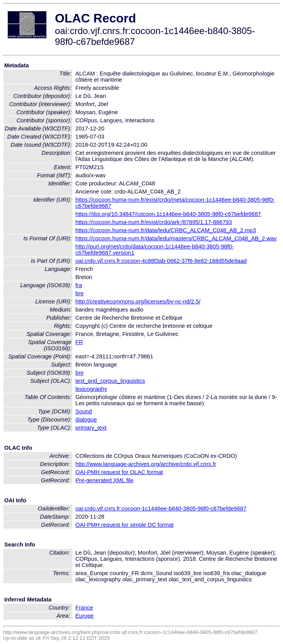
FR (79, 342)
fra (79, 285)
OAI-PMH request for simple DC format (124, 525)
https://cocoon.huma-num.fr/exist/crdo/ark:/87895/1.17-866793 (154, 222)
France (84, 608)
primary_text (91, 428)
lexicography (91, 389)
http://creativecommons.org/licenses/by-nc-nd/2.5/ (138, 301)
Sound (84, 411)
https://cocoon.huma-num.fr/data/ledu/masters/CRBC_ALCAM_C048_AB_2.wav (176, 238)
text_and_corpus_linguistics (110, 381)
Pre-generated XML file (104, 480)
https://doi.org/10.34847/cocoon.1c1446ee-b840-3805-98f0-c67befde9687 (168, 214)
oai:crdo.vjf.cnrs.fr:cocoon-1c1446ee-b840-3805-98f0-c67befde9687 (161, 509)
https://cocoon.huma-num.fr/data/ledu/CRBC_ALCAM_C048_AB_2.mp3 (166, 230)
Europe (84, 616)
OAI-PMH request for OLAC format (119, 472)
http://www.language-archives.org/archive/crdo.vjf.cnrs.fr (146, 464)
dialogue (86, 420)
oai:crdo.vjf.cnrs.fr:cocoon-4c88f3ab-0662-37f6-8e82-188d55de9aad (161, 261)
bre (79, 293)
